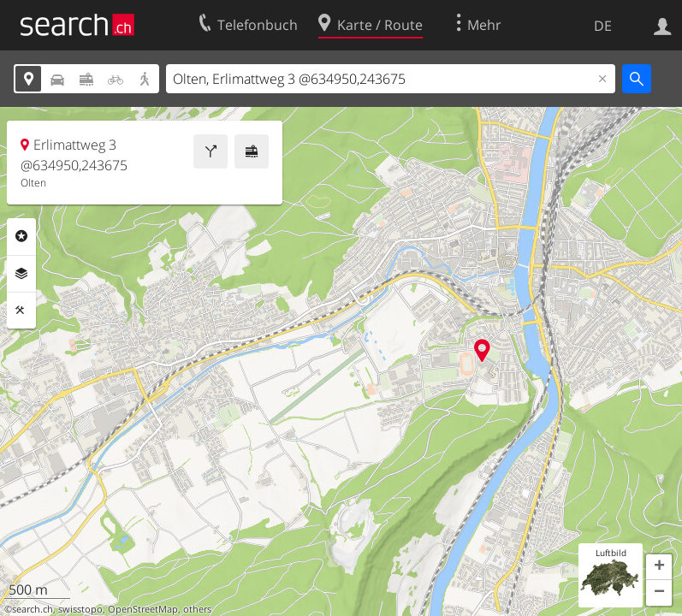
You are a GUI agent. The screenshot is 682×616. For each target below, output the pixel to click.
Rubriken (21, 236)
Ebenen (21, 274)
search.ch (33, 609)
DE (603, 26)
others (197, 609)
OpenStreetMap (143, 609)
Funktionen (21, 311)
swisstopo (80, 609)
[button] (659, 567)
